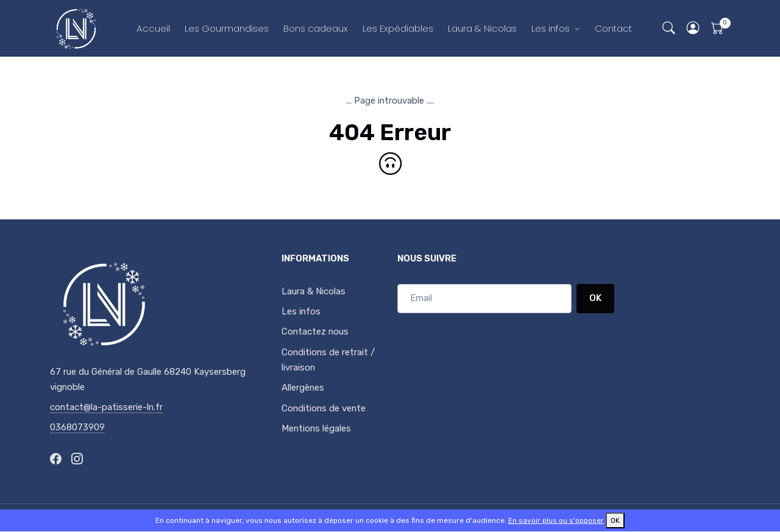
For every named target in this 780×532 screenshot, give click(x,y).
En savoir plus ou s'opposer (556, 520)
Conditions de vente (324, 408)
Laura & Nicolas (482, 28)
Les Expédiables (398, 28)
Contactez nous (315, 332)
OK (595, 298)
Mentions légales (316, 428)
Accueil (153, 28)
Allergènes (303, 388)
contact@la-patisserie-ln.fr (106, 407)
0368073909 (77, 427)
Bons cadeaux (316, 28)
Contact (613, 28)
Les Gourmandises (227, 28)
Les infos (551, 28)
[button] (693, 28)
